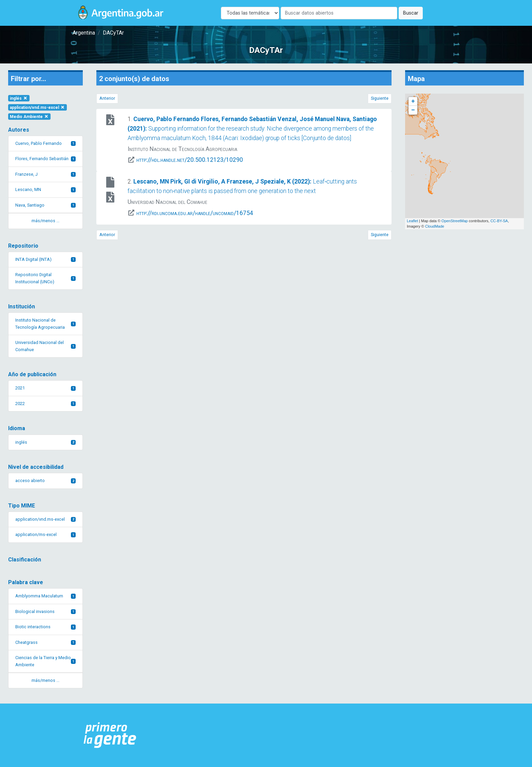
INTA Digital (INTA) (45, 259)
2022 (45, 404)
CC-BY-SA (499, 221)
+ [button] (413, 101)
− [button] (413, 110)
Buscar (411, 13)
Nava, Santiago (45, 205)
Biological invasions (45, 611)
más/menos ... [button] (45, 221)
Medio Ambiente (29, 117)
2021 (45, 388)
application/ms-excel (45, 534)
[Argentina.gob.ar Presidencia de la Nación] (110, 735)
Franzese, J (45, 174)
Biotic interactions (45, 627)
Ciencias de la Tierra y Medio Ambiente (45, 661)
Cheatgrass (45, 642)
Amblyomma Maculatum (45, 596)
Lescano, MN (45, 189)
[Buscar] (339, 13)
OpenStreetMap (455, 221)
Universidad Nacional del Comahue (45, 346)
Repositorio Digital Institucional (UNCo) (45, 278)
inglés (19, 98)
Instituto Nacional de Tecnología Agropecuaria (45, 323)
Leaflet (412, 221)
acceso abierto (45, 481)
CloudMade (435, 226)
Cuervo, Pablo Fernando (45, 143)
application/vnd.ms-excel (37, 108)
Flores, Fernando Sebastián (45, 159)
